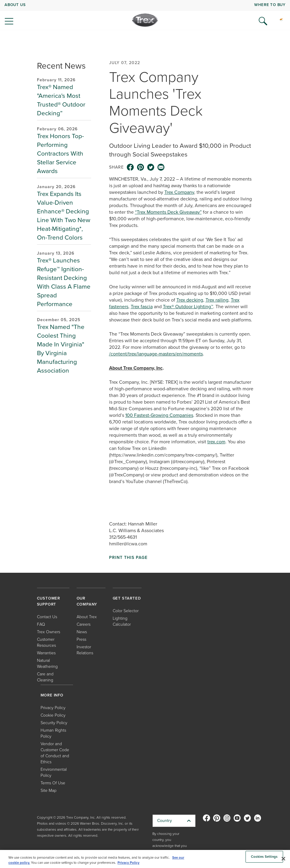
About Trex (87, 617)
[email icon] (161, 167)
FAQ (41, 624)
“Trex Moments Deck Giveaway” (168, 212)
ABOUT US (15, 5)
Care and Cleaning (45, 677)
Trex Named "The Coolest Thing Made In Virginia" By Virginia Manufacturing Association (61, 349)
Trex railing (217, 300)
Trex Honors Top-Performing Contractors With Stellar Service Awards (60, 153)
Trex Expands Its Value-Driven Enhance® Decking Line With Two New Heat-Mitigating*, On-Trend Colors (64, 215)
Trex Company (179, 192)
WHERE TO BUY (270, 5)
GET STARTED (127, 598)
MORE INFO (52, 695)
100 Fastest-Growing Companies (159, 415)
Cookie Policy (53, 715)
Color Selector (126, 611)
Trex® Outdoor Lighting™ (188, 307)
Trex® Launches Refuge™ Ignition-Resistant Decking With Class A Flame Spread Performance (64, 282)
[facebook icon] (130, 167)
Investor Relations (85, 650)
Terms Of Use (53, 783)
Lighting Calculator (122, 621)
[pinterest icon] (141, 167)
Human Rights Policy (53, 733)
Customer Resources (46, 642)
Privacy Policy (53, 708)
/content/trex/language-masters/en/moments (156, 354)
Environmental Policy (54, 772)
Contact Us (47, 617)
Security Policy (54, 723)
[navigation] (145, 15)
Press (81, 639)
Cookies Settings (264, 857)
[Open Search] (263, 21)
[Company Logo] (145, 20)
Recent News (61, 66)
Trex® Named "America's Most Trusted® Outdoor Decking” (61, 100)
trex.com (216, 442)
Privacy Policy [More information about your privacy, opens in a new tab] (128, 863)
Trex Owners (49, 632)
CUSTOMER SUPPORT (49, 601)
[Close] (283, 859)
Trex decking (190, 300)
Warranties (46, 653)
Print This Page (128, 558)
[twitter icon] (151, 167)
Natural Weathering (47, 663)
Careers (84, 624)
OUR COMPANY (87, 601)
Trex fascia (142, 307)
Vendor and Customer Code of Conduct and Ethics (55, 753)
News (82, 632)
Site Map (49, 790)
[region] (145, 859)
